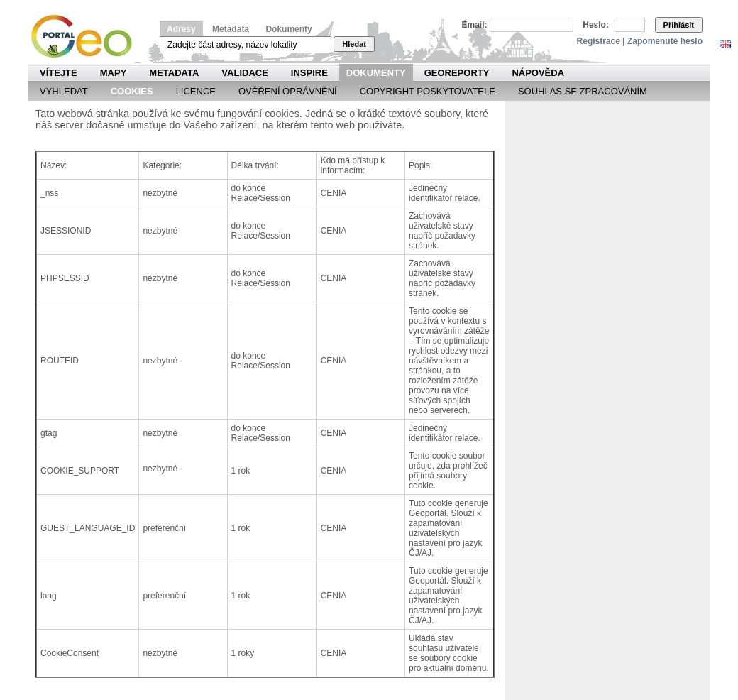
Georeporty (457, 73)
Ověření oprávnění (288, 91)
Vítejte (59, 73)
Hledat (354, 44)
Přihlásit (679, 25)
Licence (196, 91)
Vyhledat (64, 91)
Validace (244, 73)
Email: (475, 25)
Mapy (114, 73)
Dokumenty (288, 29)
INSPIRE (309, 73)
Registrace (599, 41)
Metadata (231, 29)
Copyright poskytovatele (428, 91)
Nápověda (538, 73)
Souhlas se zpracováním (583, 91)
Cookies (132, 91)
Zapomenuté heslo (665, 41)
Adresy (181, 29)
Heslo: (596, 25)
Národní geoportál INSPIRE (87, 37)
